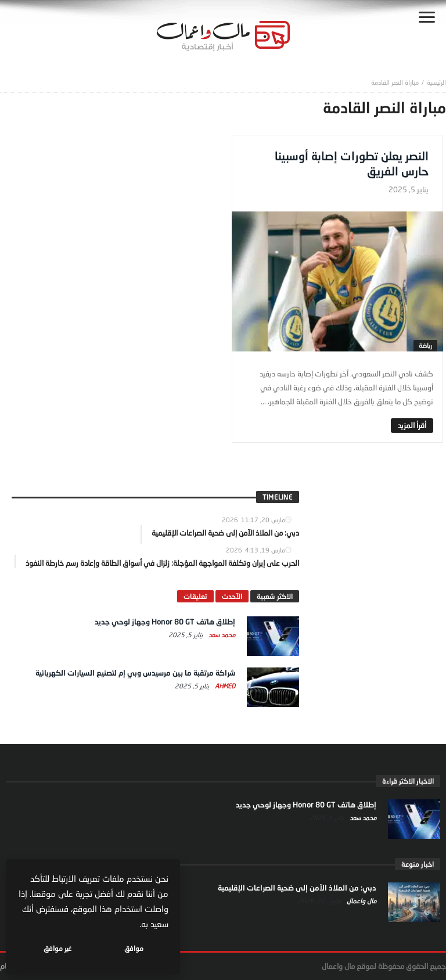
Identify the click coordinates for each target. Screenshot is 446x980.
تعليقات (195, 596)
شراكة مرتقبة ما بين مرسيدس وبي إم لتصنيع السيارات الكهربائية (135, 673)
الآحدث (232, 596)
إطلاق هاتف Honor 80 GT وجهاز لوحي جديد (165, 622)
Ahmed (224, 686)
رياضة (425, 345)
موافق (134, 948)
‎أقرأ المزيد (412, 425)
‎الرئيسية (436, 82)
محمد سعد (221, 635)
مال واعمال (361, 901)
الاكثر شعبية (275, 596)
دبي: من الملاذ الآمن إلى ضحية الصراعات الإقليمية (297, 888)
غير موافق (59, 948)
